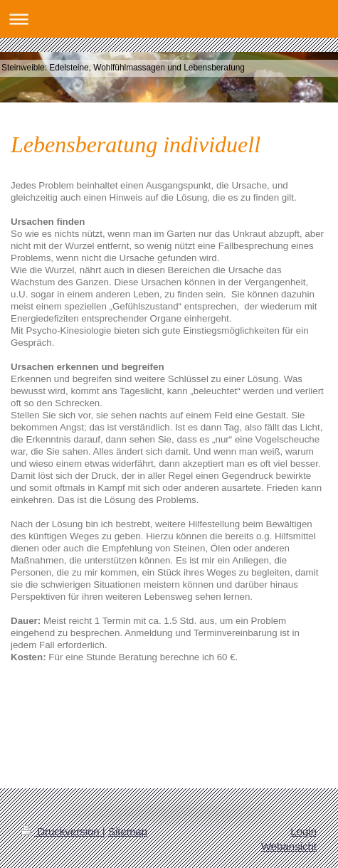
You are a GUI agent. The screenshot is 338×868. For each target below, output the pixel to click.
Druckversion (62, 831)
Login (303, 831)
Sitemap (128, 831)
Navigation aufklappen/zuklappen (169, 19)
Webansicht (289, 846)
